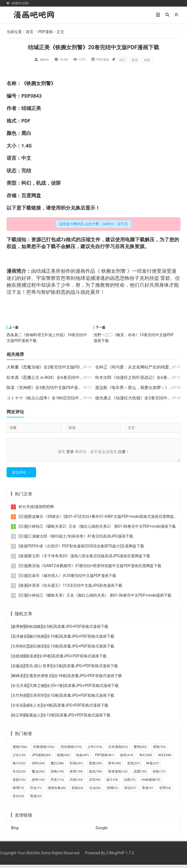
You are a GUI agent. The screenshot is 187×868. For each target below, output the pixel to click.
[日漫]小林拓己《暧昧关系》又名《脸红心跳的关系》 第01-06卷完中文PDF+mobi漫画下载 (95, 599)
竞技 (134, 767)
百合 (36, 791)
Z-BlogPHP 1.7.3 (120, 856)
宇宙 (41, 278)
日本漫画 (118, 750)
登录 (70, 452)
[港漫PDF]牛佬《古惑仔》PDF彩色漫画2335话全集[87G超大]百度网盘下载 (81, 549)
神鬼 (153, 767)
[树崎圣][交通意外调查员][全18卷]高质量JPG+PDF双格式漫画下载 (66, 679)
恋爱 (140, 775)
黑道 (36, 799)
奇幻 (146, 758)
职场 (76, 767)
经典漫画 (44, 750)
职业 (130, 791)
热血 (83, 758)
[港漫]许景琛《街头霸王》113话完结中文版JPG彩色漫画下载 (70, 589)
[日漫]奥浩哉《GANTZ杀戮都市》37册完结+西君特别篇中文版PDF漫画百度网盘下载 (90, 569)
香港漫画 (118, 775)
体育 (76, 775)
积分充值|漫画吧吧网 (36, 510)
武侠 (76, 783)
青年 (115, 767)
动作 (38, 767)
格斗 (19, 767)
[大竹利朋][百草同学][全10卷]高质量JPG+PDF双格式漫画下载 (63, 699)
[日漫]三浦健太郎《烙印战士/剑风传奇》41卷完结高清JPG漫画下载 (76, 539)
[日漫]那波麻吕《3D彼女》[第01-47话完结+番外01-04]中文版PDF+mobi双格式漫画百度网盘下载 (100, 520)
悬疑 (95, 767)
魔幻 (57, 767)
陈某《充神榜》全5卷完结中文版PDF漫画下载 (48, 388)
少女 (19, 758)
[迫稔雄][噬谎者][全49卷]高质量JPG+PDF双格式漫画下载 (59, 659)
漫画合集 (57, 791)
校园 (63, 758)
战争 (38, 783)
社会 (95, 791)
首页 (30, 32)
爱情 (140, 750)
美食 (148, 791)
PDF (26, 96)
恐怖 (57, 775)
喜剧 (19, 783)
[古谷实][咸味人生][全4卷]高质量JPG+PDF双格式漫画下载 (60, 709)
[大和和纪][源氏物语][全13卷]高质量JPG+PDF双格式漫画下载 (63, 649)
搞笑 (127, 758)
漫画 (11, 271)
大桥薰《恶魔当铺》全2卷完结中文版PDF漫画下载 (52, 367)
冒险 (159, 750)
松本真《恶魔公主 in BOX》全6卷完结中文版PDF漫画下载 (59, 378)
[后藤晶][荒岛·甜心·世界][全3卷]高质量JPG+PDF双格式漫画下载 (64, 669)
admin (44, 60)
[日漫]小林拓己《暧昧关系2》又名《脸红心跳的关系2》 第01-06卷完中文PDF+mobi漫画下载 (97, 530)
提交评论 (19, 476)
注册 (122, 452)
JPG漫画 (41, 758)
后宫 (95, 783)
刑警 (46, 83)
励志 (95, 775)
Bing (15, 831)
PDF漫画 (45, 32)
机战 (135, 60)
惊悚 (113, 791)
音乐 (18, 799)
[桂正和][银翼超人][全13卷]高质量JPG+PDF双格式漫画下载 (61, 718)
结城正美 (31, 108)
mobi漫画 (151, 783)
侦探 (147, 60)
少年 (66, 285)
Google (101, 831)
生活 (19, 775)
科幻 (122, 60)
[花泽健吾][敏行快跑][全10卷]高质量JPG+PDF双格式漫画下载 (63, 640)
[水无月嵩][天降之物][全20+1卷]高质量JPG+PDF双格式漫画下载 (65, 689)
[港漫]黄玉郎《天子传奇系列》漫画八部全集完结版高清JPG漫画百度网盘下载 (84, 559)
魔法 (38, 775)
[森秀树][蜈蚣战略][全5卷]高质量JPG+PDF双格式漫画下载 (60, 630)
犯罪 (165, 791)
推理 (18, 791)
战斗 (75, 292)
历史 (57, 783)
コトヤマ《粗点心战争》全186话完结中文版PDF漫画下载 (59, 398)
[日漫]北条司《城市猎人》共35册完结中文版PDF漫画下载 (67, 579)
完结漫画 (71, 750)
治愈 (130, 783)
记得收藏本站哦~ (20, 3)
